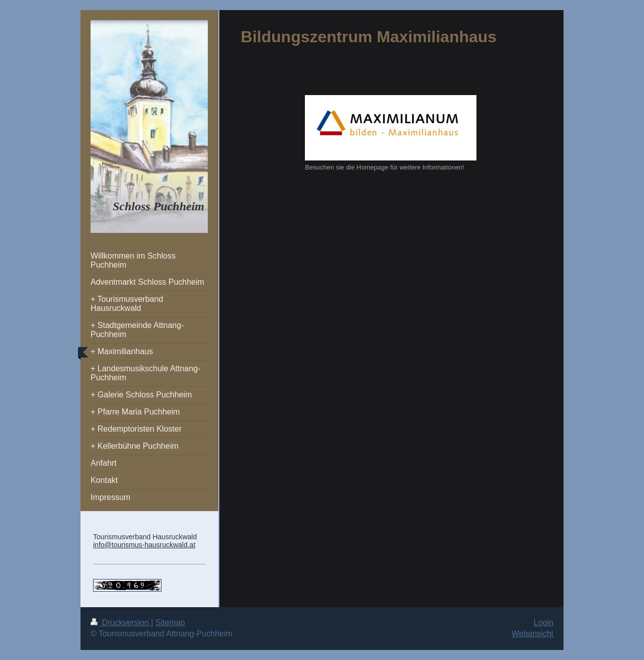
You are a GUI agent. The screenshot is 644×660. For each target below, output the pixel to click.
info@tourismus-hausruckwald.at (144, 545)
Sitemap (170, 623)
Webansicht (533, 634)
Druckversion (121, 623)
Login (544, 623)
